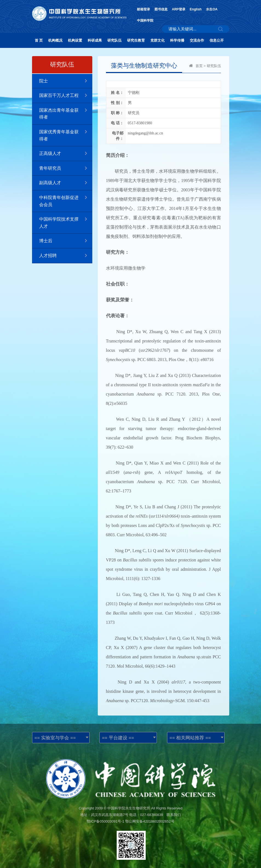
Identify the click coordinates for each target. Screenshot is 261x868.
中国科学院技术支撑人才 (66, 220)
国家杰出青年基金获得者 (66, 111)
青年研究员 (66, 168)
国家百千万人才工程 (66, 96)
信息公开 (217, 40)
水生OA (212, 9)
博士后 (66, 241)
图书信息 (161, 9)
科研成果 (95, 40)
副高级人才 (66, 183)
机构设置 (75, 40)
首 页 (39, 40)
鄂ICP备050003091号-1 (105, 821)
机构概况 (55, 40)
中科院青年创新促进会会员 (66, 199)
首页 (199, 66)
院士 (66, 81)
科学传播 (177, 40)
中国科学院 (145, 21)
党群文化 (157, 40)
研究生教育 (136, 40)
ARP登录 (179, 9)
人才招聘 (66, 256)
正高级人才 (66, 154)
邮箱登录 (144, 9)
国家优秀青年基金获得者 (66, 133)
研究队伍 (114, 40)
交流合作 (197, 40)
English (196, 9)
